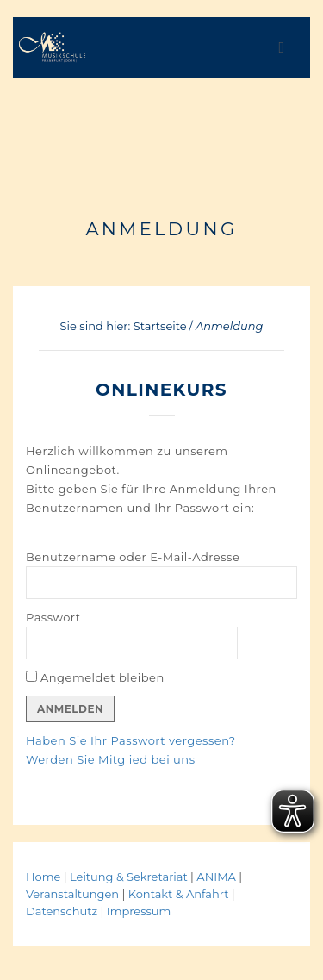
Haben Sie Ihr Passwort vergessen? (131, 740)
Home (43, 877)
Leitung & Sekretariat (129, 877)
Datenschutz (62, 911)
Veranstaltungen (74, 894)
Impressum (139, 911)
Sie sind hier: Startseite (124, 326)
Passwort (53, 617)
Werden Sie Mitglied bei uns (111, 759)
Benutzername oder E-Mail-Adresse (133, 557)
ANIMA (217, 877)
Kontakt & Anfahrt (179, 894)
